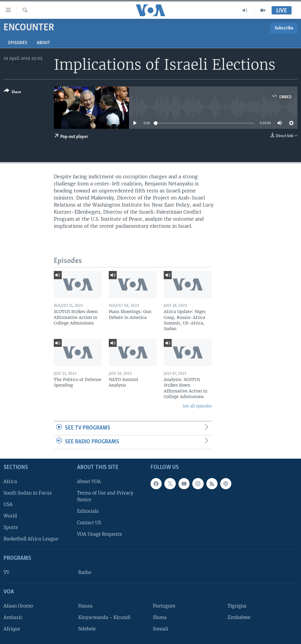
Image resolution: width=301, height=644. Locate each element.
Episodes (18, 43)
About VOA (89, 481)
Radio (85, 572)
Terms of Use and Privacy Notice (105, 496)
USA (8, 504)
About (43, 43)
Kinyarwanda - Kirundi (104, 617)
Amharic (13, 617)
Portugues (164, 606)
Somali (160, 629)
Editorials (88, 511)
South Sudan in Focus (28, 493)
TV (6, 572)
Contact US (89, 523)
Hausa (85, 606)
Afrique (12, 629)
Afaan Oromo (18, 606)
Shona (160, 617)
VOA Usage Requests (100, 534)
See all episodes (197, 406)
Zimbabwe (239, 617)
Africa (10, 481)
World (10, 516)
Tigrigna (237, 606)
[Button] (12, 93)
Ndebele (87, 629)
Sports (11, 527)
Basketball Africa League (31, 539)
